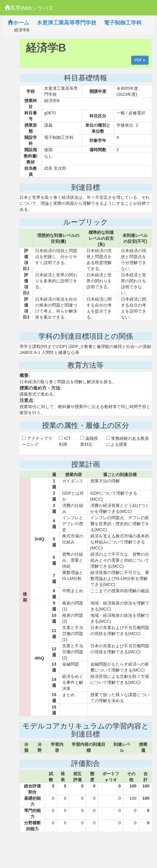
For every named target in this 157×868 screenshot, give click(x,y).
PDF (140, 60)
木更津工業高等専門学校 (67, 23)
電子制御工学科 (123, 23)
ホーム (18, 23)
